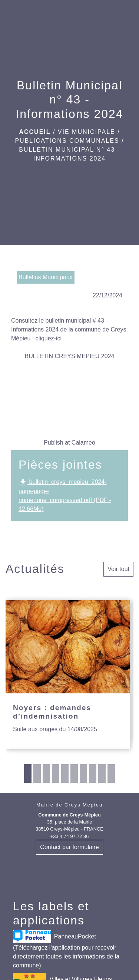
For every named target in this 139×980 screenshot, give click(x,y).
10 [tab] (111, 773)
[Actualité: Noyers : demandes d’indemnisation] (68, 674)
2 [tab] (37, 773)
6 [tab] (74, 773)
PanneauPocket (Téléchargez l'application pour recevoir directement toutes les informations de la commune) (66, 949)
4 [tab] (56, 773)
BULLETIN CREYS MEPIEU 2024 (70, 356)
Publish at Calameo (69, 443)
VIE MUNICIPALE (87, 132)
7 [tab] (83, 773)
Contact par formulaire (69, 847)
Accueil (35, 132)
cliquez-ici (49, 338)
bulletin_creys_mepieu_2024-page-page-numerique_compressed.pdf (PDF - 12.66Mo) (65, 495)
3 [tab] (46, 773)
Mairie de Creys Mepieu (69, 805)
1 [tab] (28, 773)
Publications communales (67, 141)
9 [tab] (102, 773)
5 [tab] (65, 773)
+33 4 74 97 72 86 (70, 836)
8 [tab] (93, 773)
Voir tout (118, 569)
